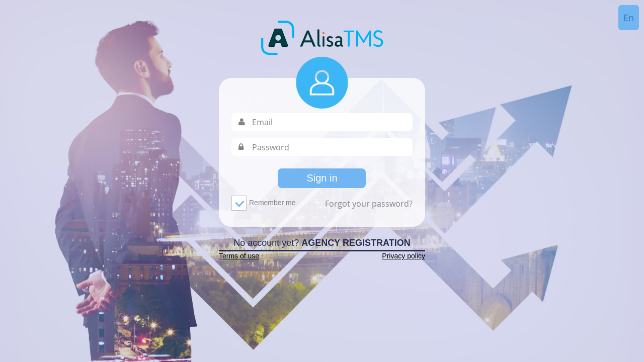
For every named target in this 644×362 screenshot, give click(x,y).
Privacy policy (404, 256)
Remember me (267, 203)
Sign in (322, 178)
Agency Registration (356, 243)
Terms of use (239, 256)
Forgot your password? (369, 204)
